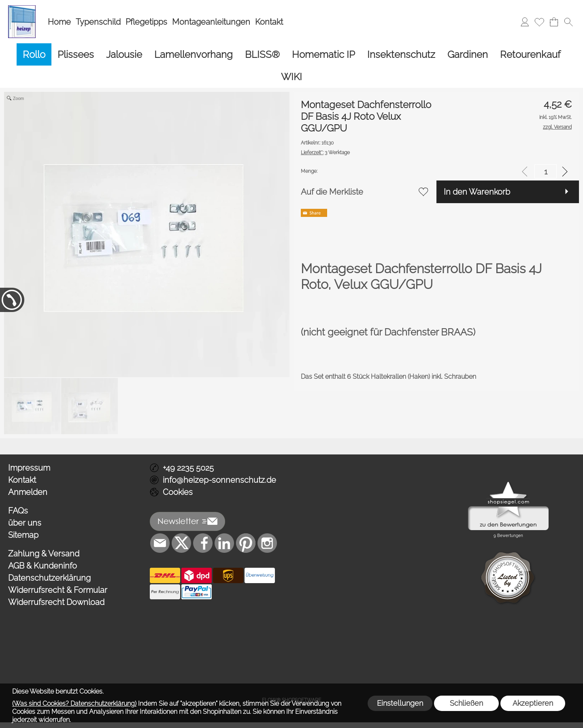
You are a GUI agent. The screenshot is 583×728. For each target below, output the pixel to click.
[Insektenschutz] (401, 54)
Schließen (466, 703)
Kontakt (269, 22)
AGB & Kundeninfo (43, 566)
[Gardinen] (468, 54)
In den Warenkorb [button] (477, 192)
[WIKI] (291, 77)
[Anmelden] (525, 22)
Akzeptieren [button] (533, 703)
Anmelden (28, 492)
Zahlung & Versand (44, 554)
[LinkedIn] (224, 543)
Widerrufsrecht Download (56, 602)
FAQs (18, 511)
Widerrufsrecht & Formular (58, 590)
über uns (25, 523)
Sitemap (23, 535)
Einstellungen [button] (400, 703)
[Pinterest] (246, 543)
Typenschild (98, 22)
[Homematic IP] (323, 54)
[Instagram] (267, 543)
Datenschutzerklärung (49, 578)
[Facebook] (203, 543)
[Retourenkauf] (530, 54)
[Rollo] (34, 54)
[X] (181, 543)
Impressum (29, 468)
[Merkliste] (539, 22)
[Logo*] (22, 8)
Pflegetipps (146, 22)
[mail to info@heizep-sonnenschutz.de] (160, 543)
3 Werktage (325, 153)
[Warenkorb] (554, 22)
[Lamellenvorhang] (194, 54)
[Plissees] (76, 54)
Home (59, 22)
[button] (568, 22)
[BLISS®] (262, 54)
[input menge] (546, 171)
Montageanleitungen (211, 22)
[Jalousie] (124, 54)
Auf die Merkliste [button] (332, 192)
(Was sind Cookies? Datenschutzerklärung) (74, 704)
